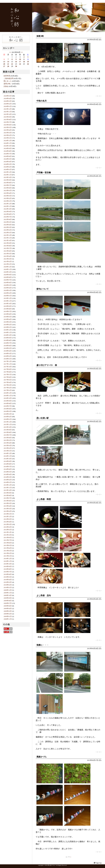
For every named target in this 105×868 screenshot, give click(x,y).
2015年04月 (8, 443)
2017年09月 (8, 369)
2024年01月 (8, 169)
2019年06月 (8, 314)
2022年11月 (8, 206)
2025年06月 (8, 125)
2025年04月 (8, 130)
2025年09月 (8, 117)
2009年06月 (8, 606)
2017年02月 (8, 388)
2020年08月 (8, 277)
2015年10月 (8, 427)
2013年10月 (8, 490)
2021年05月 (8, 254)
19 (28, 62)
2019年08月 (8, 309)
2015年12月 (8, 422)
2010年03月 (8, 582)
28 (8, 66)
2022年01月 (8, 233)
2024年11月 (8, 143)
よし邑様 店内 (44, 596)
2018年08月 (8, 340)
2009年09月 (8, 598)
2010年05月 (8, 577)
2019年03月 (8, 322)
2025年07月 (8, 122)
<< (10, 52)
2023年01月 (8, 201)
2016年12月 (8, 393)
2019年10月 (8, 304)
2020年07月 (8, 280)
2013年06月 (8, 501)
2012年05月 (8, 519)
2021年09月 (8, 243)
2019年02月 (8, 325)
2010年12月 (8, 559)
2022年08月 (8, 214)
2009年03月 (8, 611)
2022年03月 (8, 227)
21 (8, 64)
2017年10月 (8, 367)
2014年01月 (8, 482)
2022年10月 (8, 209)
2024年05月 (8, 159)
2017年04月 (8, 382)
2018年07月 (8, 343)
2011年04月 (8, 548)
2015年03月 (8, 445)
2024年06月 (8, 156)
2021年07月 (8, 248)
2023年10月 (8, 177)
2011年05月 (8, 545)
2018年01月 (8, 359)
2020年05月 (8, 285)
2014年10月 (8, 459)
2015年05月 (8, 440)
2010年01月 (8, 587)
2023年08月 (8, 183)
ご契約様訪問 (8, 78)
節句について (43, 289)
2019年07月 (8, 311)
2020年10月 (8, 272)
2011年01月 (8, 556)
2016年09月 (8, 401)
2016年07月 (8, 406)
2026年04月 (8, 98)
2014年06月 (8, 469)
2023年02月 (8, 198)
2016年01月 (8, 419)
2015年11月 (8, 424)
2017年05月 (8, 380)
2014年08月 (8, 464)
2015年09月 (8, 430)
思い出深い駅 (43, 418)
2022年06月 (8, 219)
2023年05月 (8, 190)
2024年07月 (8, 154)
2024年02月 (8, 167)
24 (20, 64)
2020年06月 (8, 282)
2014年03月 (8, 477)
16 (16, 62)
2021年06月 (8, 251)
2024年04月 (8, 162)
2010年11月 (8, 561)
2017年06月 (8, 377)
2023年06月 (8, 188)
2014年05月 (8, 472)
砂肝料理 (7, 76)
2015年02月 (8, 448)
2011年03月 (8, 551)
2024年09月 (8, 148)
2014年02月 (8, 480)
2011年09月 (8, 537)
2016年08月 (8, 403)
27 (4, 66)
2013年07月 (8, 498)
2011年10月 (8, 535)
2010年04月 (8, 580)
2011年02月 (8, 553)
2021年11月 (8, 238)
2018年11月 (8, 332)
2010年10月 (8, 564)
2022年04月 (8, 225)
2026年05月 (8, 96)
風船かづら (42, 757)
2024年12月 (8, 141)
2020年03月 (8, 290)
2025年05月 (8, 127)
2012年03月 (8, 524)
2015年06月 (8, 438)
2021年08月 (8, 246)
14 (8, 62)
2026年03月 (8, 101)
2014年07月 (8, 466)
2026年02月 (8, 104)
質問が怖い (8, 84)
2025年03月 (8, 133)
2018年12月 (8, 330)
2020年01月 (8, 296)
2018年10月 (8, 335)
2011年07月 (8, 540)
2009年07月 (8, 603)
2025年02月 (8, 135)
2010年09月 (8, 566)
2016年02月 (8, 417)
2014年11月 (8, 456)
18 (24, 62)
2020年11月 (8, 269)
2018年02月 (8, 356)
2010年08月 (8, 569)
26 (28, 64)
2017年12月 (8, 361)
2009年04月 (8, 608)
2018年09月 (8, 338)
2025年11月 (8, 112)
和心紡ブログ (52, 865)
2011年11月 (8, 532)
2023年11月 (8, 175)
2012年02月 (8, 527)
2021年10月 (8, 240)
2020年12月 (8, 267)
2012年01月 (8, 530)
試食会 (6, 86)
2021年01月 (8, 264)
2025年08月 (8, 119)
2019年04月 (8, 319)
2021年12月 (8, 235)
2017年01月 (8, 390)
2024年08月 (8, 151)
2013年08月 (8, 495)
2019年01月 (8, 327)
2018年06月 (8, 346)
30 (16, 66)
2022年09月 (8, 211)
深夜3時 (40, 36)
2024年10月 (8, 146)
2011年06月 (8, 543)
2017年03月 (8, 385)
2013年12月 (8, 485)
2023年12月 (8, 172)
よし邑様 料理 (44, 499)
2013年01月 (8, 514)
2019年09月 (8, 306)
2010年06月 (8, 574)
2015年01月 (8, 451)
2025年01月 (8, 138)
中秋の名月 (42, 101)
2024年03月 (8, 164)
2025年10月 (8, 114)
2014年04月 (8, 474)
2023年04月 (8, 193)
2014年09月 (8, 461)
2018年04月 (8, 351)
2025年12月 (8, 109)
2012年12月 (8, 516)
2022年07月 (8, 217)
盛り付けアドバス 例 (47, 365)
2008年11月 (8, 619)
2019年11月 (8, 301)
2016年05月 (8, 411)
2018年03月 (8, 353)
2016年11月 (8, 396)
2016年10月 (8, 398)
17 (20, 62)
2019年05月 (8, 317)
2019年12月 (8, 298)
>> (70, 857)
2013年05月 (8, 503)
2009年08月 (8, 601)
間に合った (8, 81)
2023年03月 (8, 196)
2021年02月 (8, 261)
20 (4, 64)
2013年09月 (8, 493)
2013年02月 (8, 511)
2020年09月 (8, 275)
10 (20, 59)
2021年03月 (8, 259)
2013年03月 (8, 509)
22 (12, 64)
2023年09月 (8, 180)
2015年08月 (8, 432)
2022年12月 (8, 204)
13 (4, 62)
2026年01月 (8, 106)
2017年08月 (8, 372)
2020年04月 (8, 288)
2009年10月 (8, 595)
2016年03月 (8, 414)
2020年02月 (8, 293)
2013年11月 (8, 488)
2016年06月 (8, 409)
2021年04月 (8, 256)
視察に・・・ (43, 645)
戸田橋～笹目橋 (44, 173)
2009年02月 (8, 614)
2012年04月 (8, 522)
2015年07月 (8, 435)
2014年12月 (8, 453)
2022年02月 (8, 230)
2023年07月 (8, 185)
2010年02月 (8, 585)
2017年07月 (8, 374)
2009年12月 (8, 590)
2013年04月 (8, 506)
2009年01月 (8, 616)
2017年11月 (8, 364)
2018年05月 (8, 348)
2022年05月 (8, 222)
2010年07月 (8, 572)
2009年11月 (8, 593)
